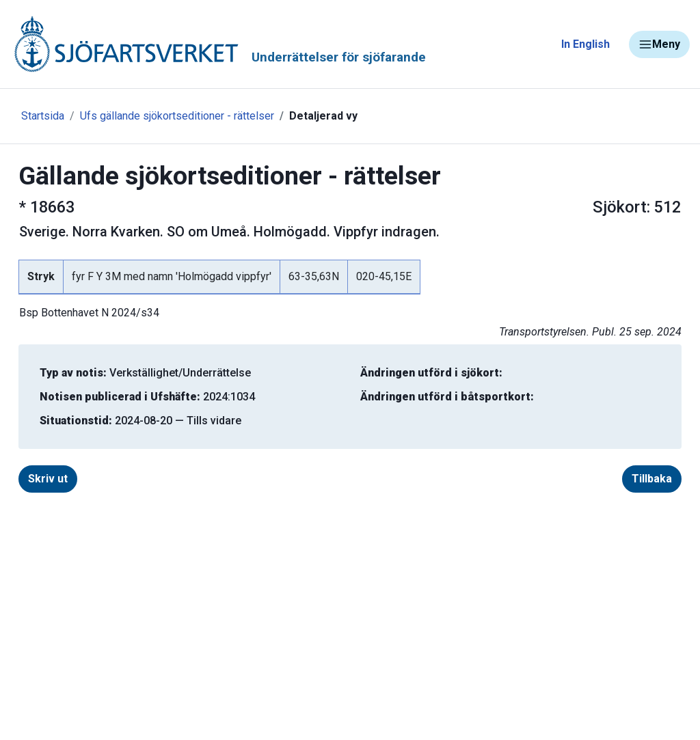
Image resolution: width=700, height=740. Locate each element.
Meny (659, 44)
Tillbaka (652, 479)
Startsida (43, 116)
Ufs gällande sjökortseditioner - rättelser (177, 116)
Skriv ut (48, 479)
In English (585, 44)
